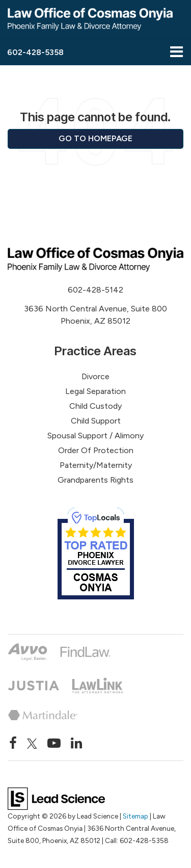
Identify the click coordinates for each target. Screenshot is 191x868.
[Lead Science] (56, 798)
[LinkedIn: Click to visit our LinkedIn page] (76, 744)
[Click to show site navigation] (176, 52)
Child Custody (95, 406)
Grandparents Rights (95, 480)
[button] (35, 52)
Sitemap (135, 816)
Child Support (96, 421)
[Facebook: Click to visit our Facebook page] (13, 744)
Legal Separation (95, 391)
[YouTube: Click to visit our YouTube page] (54, 744)
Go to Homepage (95, 138)
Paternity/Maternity (96, 465)
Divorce (95, 376)
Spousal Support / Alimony (95, 436)
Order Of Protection (96, 450)
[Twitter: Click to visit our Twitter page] (32, 744)
